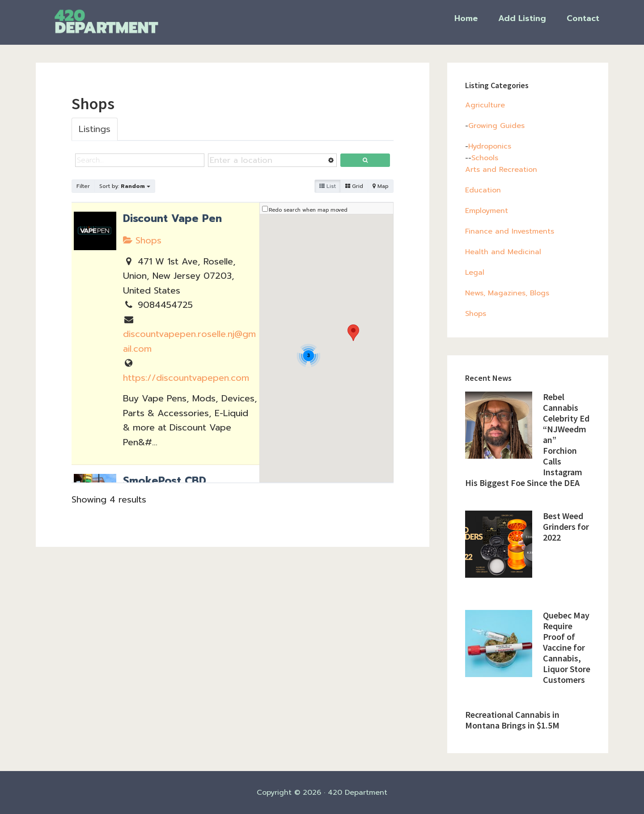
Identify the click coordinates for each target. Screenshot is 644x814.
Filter (83, 186)
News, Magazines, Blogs (507, 293)
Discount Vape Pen (172, 219)
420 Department (125, 21)
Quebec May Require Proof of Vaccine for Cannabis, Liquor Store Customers (567, 647)
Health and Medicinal (503, 252)
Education (483, 190)
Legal (475, 273)
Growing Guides (496, 126)
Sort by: (125, 186)
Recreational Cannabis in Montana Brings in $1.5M (512, 720)
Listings (95, 129)
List (328, 186)
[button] (353, 333)
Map (381, 186)
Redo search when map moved (308, 210)
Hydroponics (490, 146)
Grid (354, 186)
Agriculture (485, 105)
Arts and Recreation (501, 170)
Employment (487, 211)
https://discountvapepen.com (186, 378)
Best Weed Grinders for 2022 (566, 526)
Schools (485, 158)
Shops (142, 240)
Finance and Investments (510, 231)
